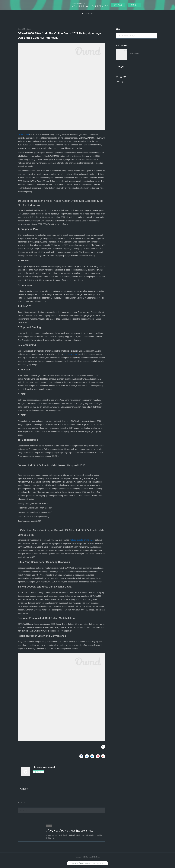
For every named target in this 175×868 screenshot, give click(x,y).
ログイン (135, 5)
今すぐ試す (118, 5)
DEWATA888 (23, 135)
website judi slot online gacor (82, 540)
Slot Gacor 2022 (88, 13)
